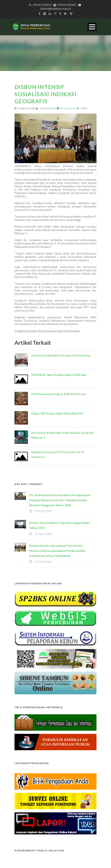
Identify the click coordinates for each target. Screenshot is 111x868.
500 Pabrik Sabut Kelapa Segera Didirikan (59, 375)
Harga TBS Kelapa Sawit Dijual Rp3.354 (57, 413)
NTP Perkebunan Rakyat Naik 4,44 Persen (59, 394)
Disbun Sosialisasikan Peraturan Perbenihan (61, 355)
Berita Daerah (68, 108)
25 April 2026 (43, 534)
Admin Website (48, 108)
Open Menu (92, 27)
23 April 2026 (43, 562)
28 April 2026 (43, 511)
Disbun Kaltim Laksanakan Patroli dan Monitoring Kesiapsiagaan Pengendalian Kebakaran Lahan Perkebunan (57, 551)
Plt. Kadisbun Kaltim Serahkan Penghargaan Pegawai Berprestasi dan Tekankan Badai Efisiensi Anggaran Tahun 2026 (60, 500)
